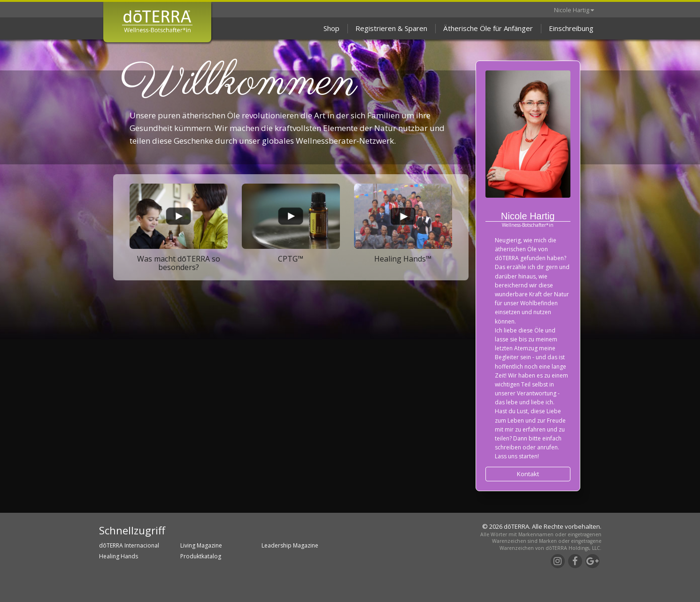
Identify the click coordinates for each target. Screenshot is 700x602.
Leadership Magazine (290, 545)
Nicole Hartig (574, 10)
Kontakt (528, 474)
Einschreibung (571, 28)
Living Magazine (201, 545)
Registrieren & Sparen (391, 28)
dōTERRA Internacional (129, 545)
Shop (331, 28)
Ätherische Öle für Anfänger (488, 28)
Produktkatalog (201, 556)
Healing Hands (119, 556)
